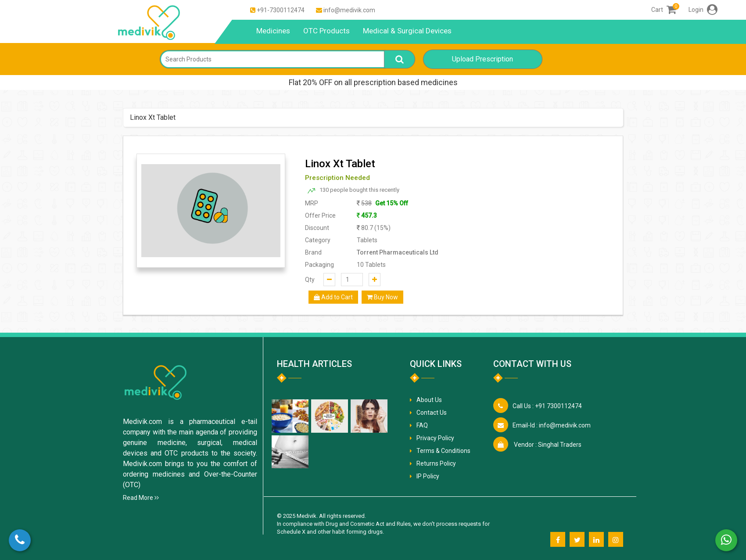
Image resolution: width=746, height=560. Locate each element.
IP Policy (428, 476)
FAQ (422, 425)
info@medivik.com (349, 10)
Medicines (273, 31)
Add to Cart (333, 297)
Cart (664, 10)
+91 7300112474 (547, 406)
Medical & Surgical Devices (407, 31)
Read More (141, 498)
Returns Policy (436, 463)
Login (703, 10)
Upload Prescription (482, 59)
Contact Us (432, 413)
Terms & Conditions (443, 451)
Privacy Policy (435, 438)
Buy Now (382, 297)
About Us (429, 400)
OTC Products (326, 31)
